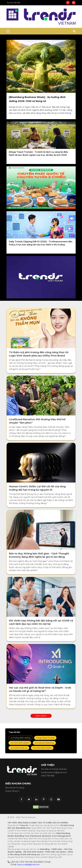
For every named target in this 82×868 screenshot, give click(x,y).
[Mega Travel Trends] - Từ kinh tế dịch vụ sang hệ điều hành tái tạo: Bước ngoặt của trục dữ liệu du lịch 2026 (38, 154)
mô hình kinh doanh (20, 743)
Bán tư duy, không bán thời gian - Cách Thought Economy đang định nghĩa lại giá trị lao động (39, 555)
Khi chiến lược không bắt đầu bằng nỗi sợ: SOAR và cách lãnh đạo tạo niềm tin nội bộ (41, 622)
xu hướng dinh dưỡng (21, 738)
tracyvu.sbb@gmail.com (29, 865)
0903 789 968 (14, 3)
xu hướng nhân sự (19, 748)
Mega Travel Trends (45, 738)
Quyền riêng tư (12, 791)
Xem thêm (41, 716)
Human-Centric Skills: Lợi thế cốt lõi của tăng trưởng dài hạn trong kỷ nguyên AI (37, 488)
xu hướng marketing (44, 743)
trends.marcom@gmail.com (54, 772)
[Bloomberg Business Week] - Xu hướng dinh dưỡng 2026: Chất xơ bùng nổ (37, 99)
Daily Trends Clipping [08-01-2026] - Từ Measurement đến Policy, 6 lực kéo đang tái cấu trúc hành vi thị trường (41, 243)
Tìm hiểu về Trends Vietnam (54, 769)
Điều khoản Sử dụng (15, 788)
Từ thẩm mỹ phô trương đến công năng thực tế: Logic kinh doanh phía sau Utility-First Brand (39, 354)
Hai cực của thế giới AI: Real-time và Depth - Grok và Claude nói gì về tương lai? (40, 689)
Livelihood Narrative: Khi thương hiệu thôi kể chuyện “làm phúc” (37, 421)
